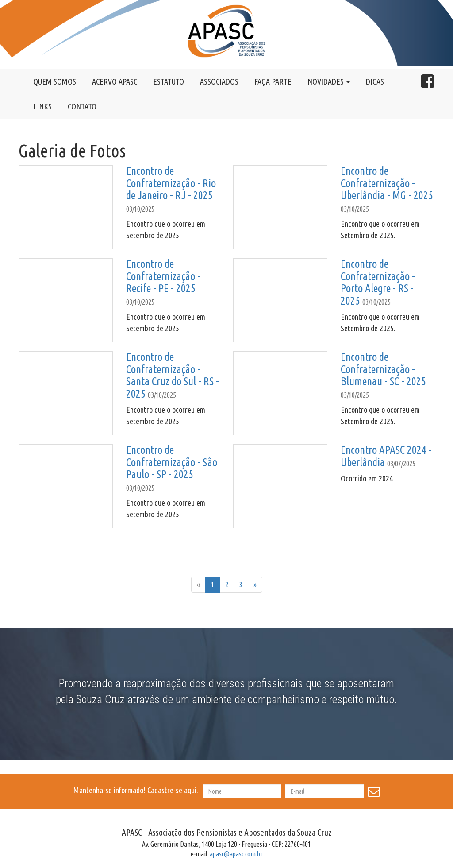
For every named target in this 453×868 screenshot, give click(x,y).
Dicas (375, 81)
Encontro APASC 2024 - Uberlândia (386, 456)
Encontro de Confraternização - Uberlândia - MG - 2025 (387, 183)
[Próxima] (255, 585)
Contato (82, 106)
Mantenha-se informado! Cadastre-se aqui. (138, 790)
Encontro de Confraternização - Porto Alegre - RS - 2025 (378, 282)
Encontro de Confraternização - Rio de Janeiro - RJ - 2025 (171, 183)
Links (42, 106)
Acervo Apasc (115, 81)
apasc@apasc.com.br (236, 854)
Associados (219, 81)
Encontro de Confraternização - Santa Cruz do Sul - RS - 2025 (173, 375)
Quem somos (55, 81)
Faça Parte (273, 81)
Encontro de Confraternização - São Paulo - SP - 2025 (172, 462)
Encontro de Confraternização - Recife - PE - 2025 (163, 276)
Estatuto (169, 81)
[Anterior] (198, 585)
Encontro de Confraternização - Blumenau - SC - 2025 (383, 369)
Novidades (329, 81)
